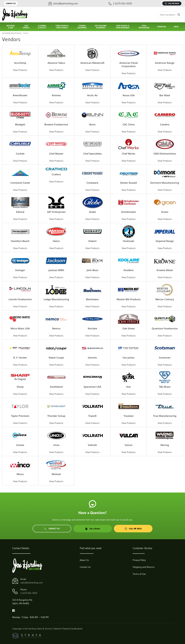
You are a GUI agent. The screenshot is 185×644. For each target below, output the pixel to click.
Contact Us (11, 3)
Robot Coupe (56, 358)
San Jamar (129, 358)
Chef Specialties (92, 154)
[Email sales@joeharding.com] (63, 4)
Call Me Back (172, 3)
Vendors (26, 33)
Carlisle (20, 154)
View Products (20, 70)
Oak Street (129, 328)
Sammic (92, 358)
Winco (20, 474)
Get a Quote (92, 529)
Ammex (56, 95)
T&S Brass (165, 387)
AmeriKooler (20, 95)
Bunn (92, 124)
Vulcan (128, 445)
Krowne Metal (165, 270)
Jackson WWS (56, 270)
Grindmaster (129, 212)
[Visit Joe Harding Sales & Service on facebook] (14, 610)
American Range (165, 63)
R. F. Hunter (20, 358)
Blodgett (20, 124)
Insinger (20, 270)
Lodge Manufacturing (56, 299)
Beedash (78, 629)
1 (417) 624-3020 (29, 593)
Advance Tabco (56, 63)
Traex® (92, 416)
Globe (92, 212)
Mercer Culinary (165, 299)
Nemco (56, 328)
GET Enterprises (56, 212)
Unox (56, 445)
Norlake (92, 328)
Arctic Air (92, 95)
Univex (20, 445)
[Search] (170, 15)
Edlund (20, 212)
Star (129, 387)
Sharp (20, 387)
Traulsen (129, 416)
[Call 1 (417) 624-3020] (120, 4)
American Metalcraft (92, 63)
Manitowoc (92, 299)
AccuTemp (20, 63)
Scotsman (165, 358)
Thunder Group (56, 416)
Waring (165, 445)
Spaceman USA (92, 387)
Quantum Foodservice (165, 328)
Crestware (92, 183)
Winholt (56, 474)
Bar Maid (165, 95)
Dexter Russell (129, 183)
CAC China (129, 124)
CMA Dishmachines (165, 154)
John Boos (92, 270)
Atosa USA (129, 95)
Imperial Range (165, 241)
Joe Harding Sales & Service (12, 33)
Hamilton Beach (20, 241)
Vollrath (92, 445)
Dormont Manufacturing (165, 183)
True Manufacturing (165, 416)
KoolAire (128, 270)
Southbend (56, 387)
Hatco (56, 241)
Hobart (92, 241)
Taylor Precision (20, 416)
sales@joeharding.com (32, 583)
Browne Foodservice (56, 124)
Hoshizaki (129, 241)
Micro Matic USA (20, 328)
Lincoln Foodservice (20, 299)
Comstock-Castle (20, 183)
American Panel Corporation (129, 64)
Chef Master (56, 154)
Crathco (56, 174)
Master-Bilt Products (129, 299)
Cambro (165, 124)
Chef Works (129, 154)
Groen (165, 212)
